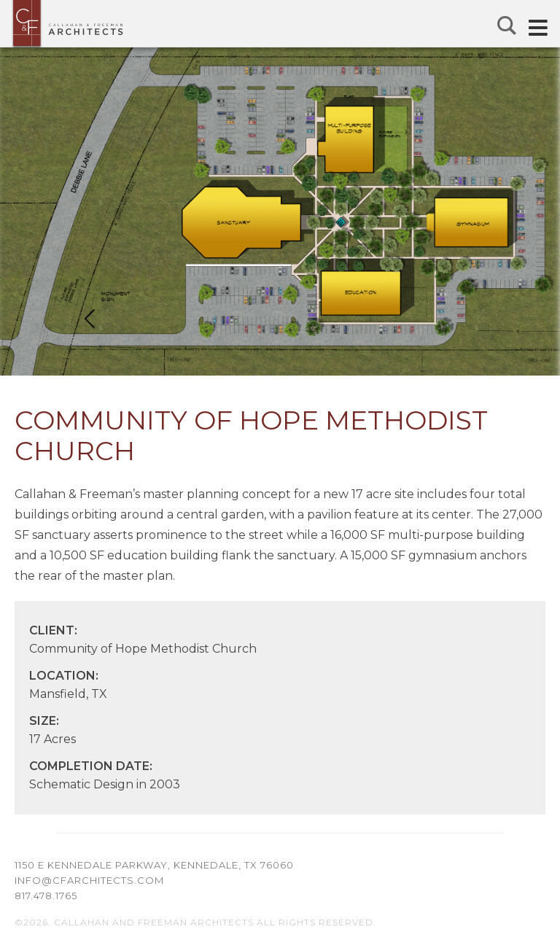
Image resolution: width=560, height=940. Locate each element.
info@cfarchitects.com (89, 880)
